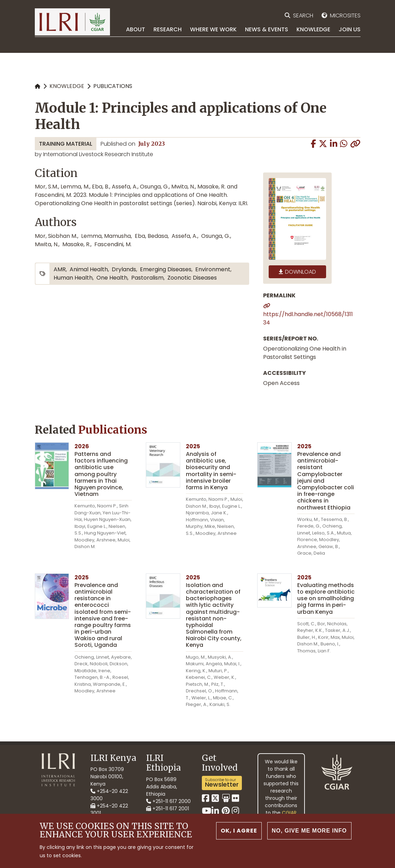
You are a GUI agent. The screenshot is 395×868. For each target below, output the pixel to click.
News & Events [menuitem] (267, 29)
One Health (112, 278)
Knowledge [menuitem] (313, 29)
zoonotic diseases (192, 278)
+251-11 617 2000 (168, 801)
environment (213, 269)
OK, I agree (239, 832)
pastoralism (147, 278)
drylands (124, 269)
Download (301, 272)
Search (303, 15)
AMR (60, 269)
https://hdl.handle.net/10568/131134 (308, 318)
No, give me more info (309, 832)
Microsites (345, 15)
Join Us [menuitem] (350, 29)
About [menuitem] (136, 29)
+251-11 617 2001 (168, 809)
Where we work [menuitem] (213, 29)
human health (73, 278)
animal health (89, 269)
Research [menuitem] (168, 29)
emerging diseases (166, 269)
